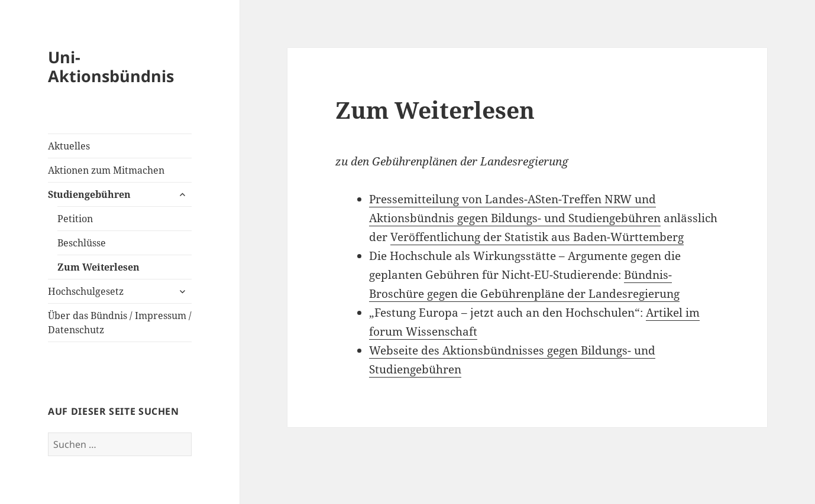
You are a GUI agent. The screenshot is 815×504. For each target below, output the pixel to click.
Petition (75, 219)
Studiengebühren (89, 194)
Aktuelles (69, 146)
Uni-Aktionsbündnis (111, 66)
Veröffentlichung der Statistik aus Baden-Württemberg (537, 237)
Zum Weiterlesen (98, 267)
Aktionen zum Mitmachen (106, 170)
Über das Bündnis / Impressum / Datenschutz (120, 323)
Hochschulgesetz (86, 291)
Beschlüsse (82, 243)
